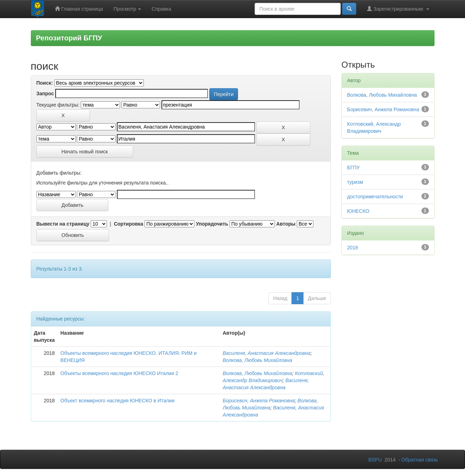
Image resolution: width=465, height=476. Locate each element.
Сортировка (128, 224)
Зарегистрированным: (398, 9)
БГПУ (353, 168)
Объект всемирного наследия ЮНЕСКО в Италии (118, 401)
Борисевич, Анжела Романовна (259, 401)
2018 (353, 248)
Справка (161, 9)
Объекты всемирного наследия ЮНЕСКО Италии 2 (120, 373)
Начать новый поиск (85, 152)
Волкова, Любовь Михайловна (257, 360)
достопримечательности (375, 197)
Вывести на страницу (63, 224)
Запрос (45, 93)
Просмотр (127, 9)
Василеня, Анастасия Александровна (267, 353)
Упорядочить (212, 224)
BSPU (375, 460)
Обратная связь (419, 460)
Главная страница (79, 9)
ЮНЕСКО (358, 211)
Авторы (286, 224)
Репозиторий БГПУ (69, 38)
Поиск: (45, 83)
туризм (355, 182)
